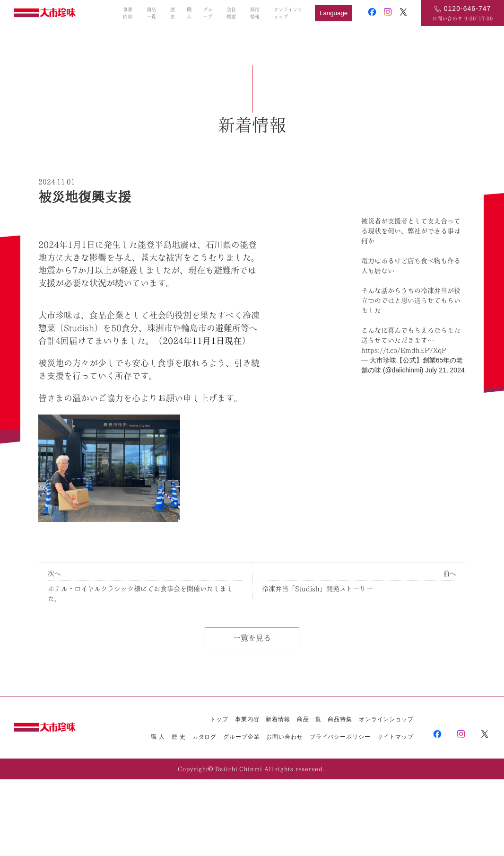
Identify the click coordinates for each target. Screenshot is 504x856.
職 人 (158, 737)
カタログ (205, 737)
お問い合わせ (284, 737)
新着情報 (278, 719)
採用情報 (255, 13)
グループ (208, 13)
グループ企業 (241, 737)
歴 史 (179, 737)
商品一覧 (151, 13)
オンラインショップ (288, 13)
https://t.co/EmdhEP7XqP (404, 350)
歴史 (173, 13)
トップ (219, 719)
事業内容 (128, 13)
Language (334, 13)
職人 (189, 13)
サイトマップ (395, 737)
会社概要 (231, 13)
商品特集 (340, 719)
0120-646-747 (468, 9)
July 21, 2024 (445, 370)
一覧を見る (252, 638)
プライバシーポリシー (340, 737)
